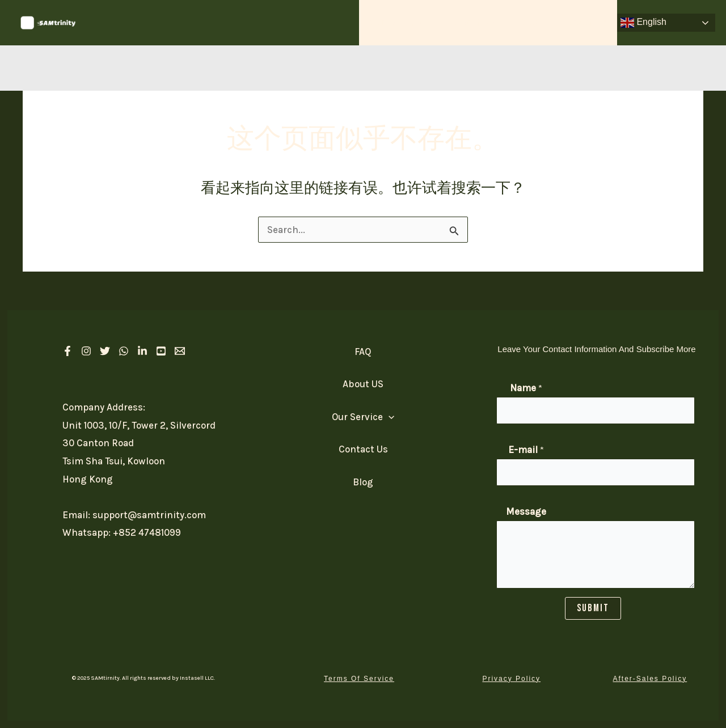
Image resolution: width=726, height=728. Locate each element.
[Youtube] (161, 351)
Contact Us (584, 22)
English (643, 23)
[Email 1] (180, 351)
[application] (436, 23)
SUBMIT (593, 608)
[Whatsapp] (124, 351)
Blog (363, 482)
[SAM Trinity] (48, 22)
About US (481, 22)
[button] (359, 679)
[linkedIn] (142, 351)
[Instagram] (86, 351)
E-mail (526, 450)
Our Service (410, 23)
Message (526, 511)
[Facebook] (67, 351)
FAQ (531, 22)
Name (526, 388)
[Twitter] (105, 351)
